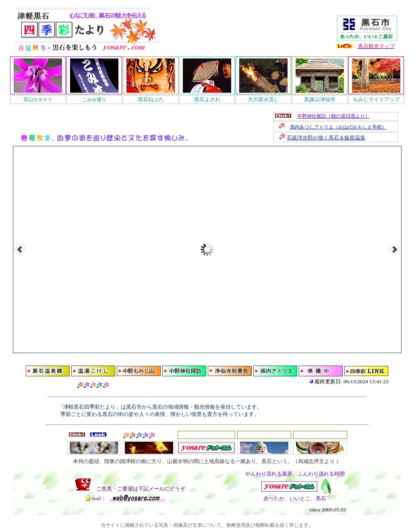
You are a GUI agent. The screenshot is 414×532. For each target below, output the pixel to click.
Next (394, 249)
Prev (20, 249)
